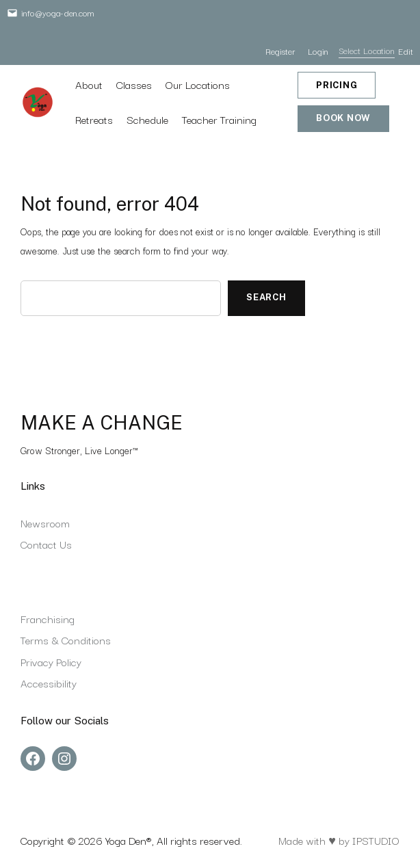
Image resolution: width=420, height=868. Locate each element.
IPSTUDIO (376, 840)
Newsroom (45, 523)
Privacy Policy (51, 661)
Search (266, 297)
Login (318, 51)
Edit (406, 51)
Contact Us (46, 544)
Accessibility (49, 683)
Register (280, 51)
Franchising (48, 618)
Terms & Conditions (66, 640)
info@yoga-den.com (58, 12)
